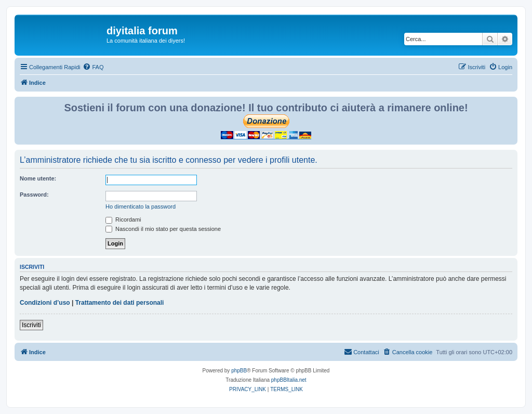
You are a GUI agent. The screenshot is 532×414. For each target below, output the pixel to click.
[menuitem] (93, 67)
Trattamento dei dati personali (120, 303)
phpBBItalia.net (289, 380)
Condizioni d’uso (45, 303)
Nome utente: (38, 178)
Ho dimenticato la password (141, 206)
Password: (34, 195)
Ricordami (123, 219)
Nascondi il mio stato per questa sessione (163, 229)
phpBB (239, 371)
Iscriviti (31, 325)
